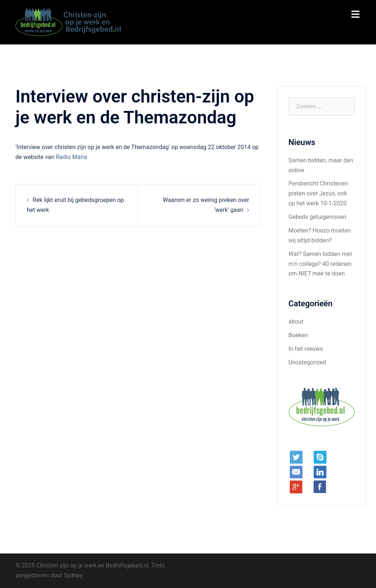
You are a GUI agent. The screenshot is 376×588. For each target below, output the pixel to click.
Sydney (73, 575)
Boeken (298, 335)
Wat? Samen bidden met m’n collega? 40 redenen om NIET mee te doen (320, 264)
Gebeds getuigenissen (318, 217)
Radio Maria (71, 157)
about (296, 322)
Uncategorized (308, 362)
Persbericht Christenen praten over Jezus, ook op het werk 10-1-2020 (318, 193)
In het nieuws (306, 349)
